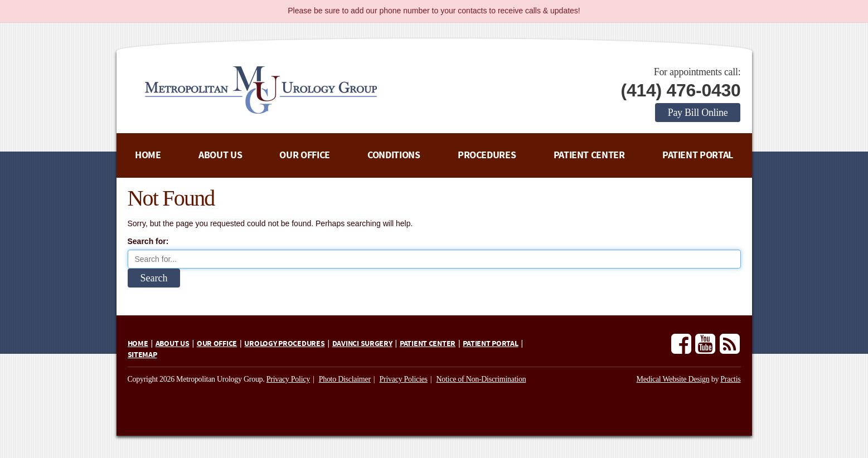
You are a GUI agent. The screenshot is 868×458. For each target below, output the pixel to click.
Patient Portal (698, 155)
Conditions (394, 155)
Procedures (487, 155)
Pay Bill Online (698, 113)
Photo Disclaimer (345, 379)
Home (148, 155)
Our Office (304, 155)
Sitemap (142, 355)
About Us (220, 155)
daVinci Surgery (362, 344)
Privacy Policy (288, 379)
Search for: (148, 241)
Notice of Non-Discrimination (481, 379)
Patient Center (589, 155)
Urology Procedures (284, 344)
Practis (730, 379)
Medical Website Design (673, 379)
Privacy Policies (404, 379)
